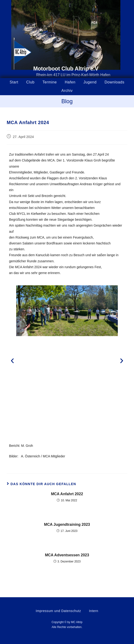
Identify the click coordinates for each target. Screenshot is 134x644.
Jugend (90, 82)
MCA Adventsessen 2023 (67, 555)
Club (30, 82)
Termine (50, 82)
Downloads (114, 82)
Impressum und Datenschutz (58, 611)
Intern (94, 611)
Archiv (67, 91)
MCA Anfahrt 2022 (67, 494)
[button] (12, 361)
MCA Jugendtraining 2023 (67, 524)
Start (14, 82)
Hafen (70, 82)
